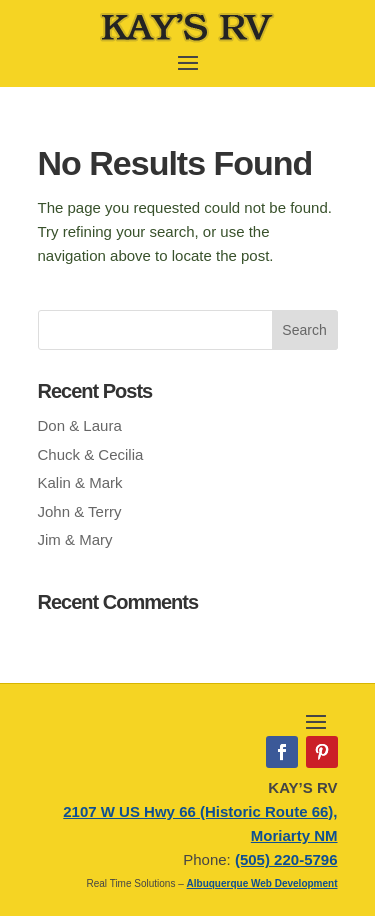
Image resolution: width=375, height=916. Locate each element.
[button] (305, 330)
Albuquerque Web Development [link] (262, 883)
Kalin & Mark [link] (80, 482)
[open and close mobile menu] (188, 61)
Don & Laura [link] (80, 425)
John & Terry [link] (80, 511)
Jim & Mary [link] (75, 539)
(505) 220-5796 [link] (286, 859)
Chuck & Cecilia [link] (91, 454)
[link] (187, 39)
